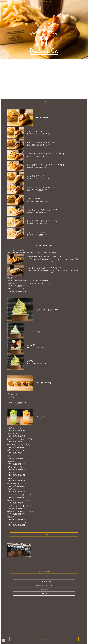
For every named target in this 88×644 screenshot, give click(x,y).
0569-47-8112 (44, 590)
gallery (46, 1)
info (51, 1)
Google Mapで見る (44, 639)
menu (40, 1)
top (36, 1)
